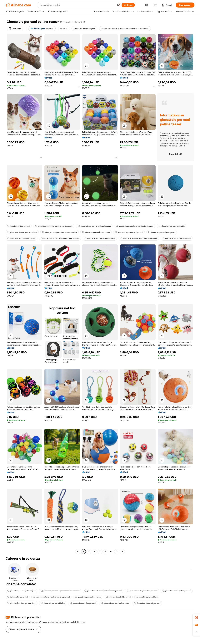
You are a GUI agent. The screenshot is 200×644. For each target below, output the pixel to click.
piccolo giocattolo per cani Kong (21, 603)
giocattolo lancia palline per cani (177, 238)
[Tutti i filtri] (15, 29)
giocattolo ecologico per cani (83, 603)
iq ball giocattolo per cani (19, 226)
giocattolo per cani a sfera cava (96, 232)
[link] (196, 618)
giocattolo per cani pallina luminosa (100, 238)
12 (117, 552)
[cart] (156, 5)
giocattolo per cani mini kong (88, 597)
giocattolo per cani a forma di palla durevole (135, 226)
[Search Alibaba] (77, 5)
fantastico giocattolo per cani (147, 603)
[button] (119, 5)
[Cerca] (128, 5)
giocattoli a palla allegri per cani (129, 232)
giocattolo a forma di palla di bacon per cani (103, 591)
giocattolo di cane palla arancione (22, 232)
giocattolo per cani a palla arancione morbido (60, 238)
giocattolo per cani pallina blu (172, 226)
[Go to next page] (122, 552)
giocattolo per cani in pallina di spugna (94, 226)
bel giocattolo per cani (18, 597)
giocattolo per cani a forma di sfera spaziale (54, 226)
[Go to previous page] (78, 552)
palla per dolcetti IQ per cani (118, 597)
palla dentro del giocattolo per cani (142, 591)
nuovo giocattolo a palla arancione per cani (51, 597)
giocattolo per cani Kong (147, 597)
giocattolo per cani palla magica (21, 238)
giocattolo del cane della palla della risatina (139, 238)
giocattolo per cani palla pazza (162, 232)
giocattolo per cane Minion (53, 603)
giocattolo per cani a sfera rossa (115, 603)
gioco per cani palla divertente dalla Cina (59, 232)
